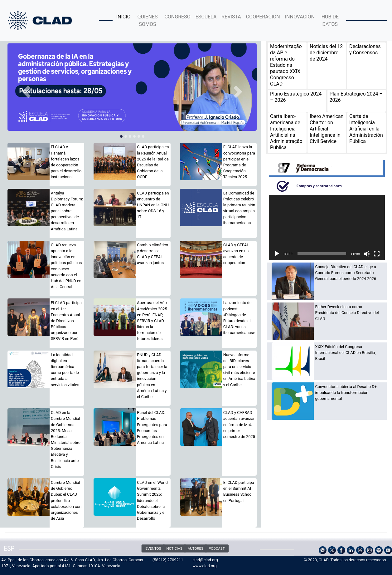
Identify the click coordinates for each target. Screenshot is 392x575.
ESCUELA (206, 17)
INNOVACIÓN (300, 17)
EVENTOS (153, 548)
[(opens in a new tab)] (132, 87)
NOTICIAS (174, 548)
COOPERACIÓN (263, 17)
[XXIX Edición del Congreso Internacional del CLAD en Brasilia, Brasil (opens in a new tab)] (348, 353)
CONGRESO (177, 17)
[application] (327, 227)
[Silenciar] (367, 254)
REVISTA (231, 17)
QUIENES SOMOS (148, 20)
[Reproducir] (277, 254)
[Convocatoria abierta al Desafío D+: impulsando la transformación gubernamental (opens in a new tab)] (348, 393)
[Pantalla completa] (377, 254)
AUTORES (195, 548)
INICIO (123, 17)
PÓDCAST (217, 548)
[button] (26, 92)
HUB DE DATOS (330, 20)
